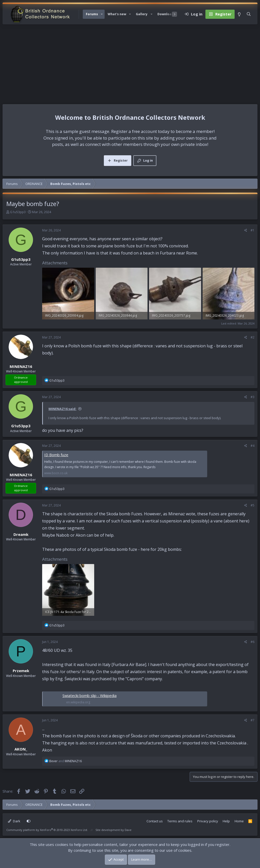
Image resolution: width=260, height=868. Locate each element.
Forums (92, 14)
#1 (253, 230)
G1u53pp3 (18, 212)
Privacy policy (208, 821)
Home (239, 821)
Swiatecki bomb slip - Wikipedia (90, 695)
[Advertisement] (130, 62)
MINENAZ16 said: (62, 409)
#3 (253, 397)
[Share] (246, 230)
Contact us (155, 821)
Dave (128, 830)
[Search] (249, 14)
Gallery (142, 14)
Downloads (166, 14)
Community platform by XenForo (47, 830)
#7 (253, 720)
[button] (102, 14)
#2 (253, 337)
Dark (14, 821)
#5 (253, 505)
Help (226, 821)
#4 (253, 446)
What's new (117, 14)
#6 (253, 642)
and (66, 761)
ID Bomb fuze (56, 455)
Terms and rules (180, 821)
